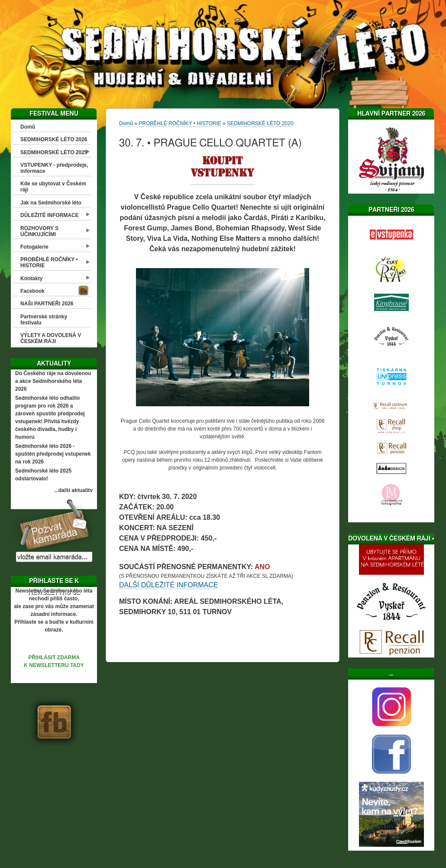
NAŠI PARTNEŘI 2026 (47, 304)
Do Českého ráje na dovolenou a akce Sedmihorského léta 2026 (53, 381)
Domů (28, 127)
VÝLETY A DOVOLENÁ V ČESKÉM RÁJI (51, 338)
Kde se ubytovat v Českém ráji (53, 187)
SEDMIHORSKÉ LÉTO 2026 (54, 139)
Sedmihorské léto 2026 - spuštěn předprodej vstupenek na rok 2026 (53, 454)
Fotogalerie (34, 247)
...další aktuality (73, 490)
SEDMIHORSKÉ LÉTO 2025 (54, 152)
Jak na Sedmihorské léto (51, 203)
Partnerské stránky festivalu (44, 320)
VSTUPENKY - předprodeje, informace (54, 168)
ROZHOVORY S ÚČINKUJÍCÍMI (39, 231)
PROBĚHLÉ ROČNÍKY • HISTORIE (49, 262)
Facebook (32, 291)
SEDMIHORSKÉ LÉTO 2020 (260, 123)
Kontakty (31, 279)
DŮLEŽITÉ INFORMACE (50, 215)
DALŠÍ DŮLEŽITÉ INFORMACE (168, 585)
